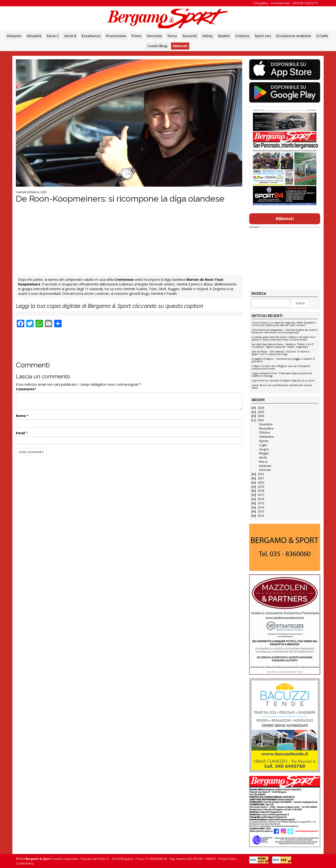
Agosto (264, 441)
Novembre (266, 429)
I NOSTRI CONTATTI (305, 3)
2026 (261, 408)
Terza (172, 36)
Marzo (263, 462)
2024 (261, 416)
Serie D (70, 36)
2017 (261, 495)
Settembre (266, 437)
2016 (261, 499)
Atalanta (14, 36)
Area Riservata (280, 3)
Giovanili (190, 36)
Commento (25, 389)
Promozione (116, 36)
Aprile (263, 457)
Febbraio (265, 466)
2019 (261, 487)
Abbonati (180, 46)
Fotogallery (261, 3)
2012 (261, 516)
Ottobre (264, 432)
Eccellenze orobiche (294, 36)
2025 (261, 412)
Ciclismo (242, 36)
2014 (261, 507)
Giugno (264, 449)
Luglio (263, 445)
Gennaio (265, 470)
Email (20, 433)
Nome (21, 416)
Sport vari (263, 36)
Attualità (34, 36)
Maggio (264, 453)
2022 (261, 474)
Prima (136, 36)
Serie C (53, 36)
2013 (261, 511)
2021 (261, 478)
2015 (261, 503)
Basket (224, 36)
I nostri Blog (157, 46)
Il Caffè (322, 36)
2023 (261, 420)
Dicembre (266, 424)
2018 (261, 491)
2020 (261, 482)
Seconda (154, 36)
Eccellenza (91, 36)
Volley (208, 36)
